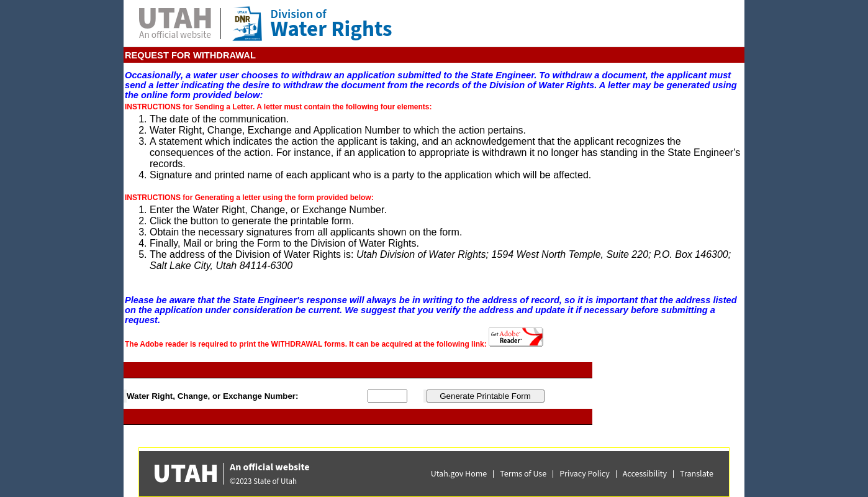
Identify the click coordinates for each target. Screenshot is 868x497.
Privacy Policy (585, 474)
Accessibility (645, 474)
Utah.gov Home (459, 474)
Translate (697, 474)
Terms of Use (523, 474)
